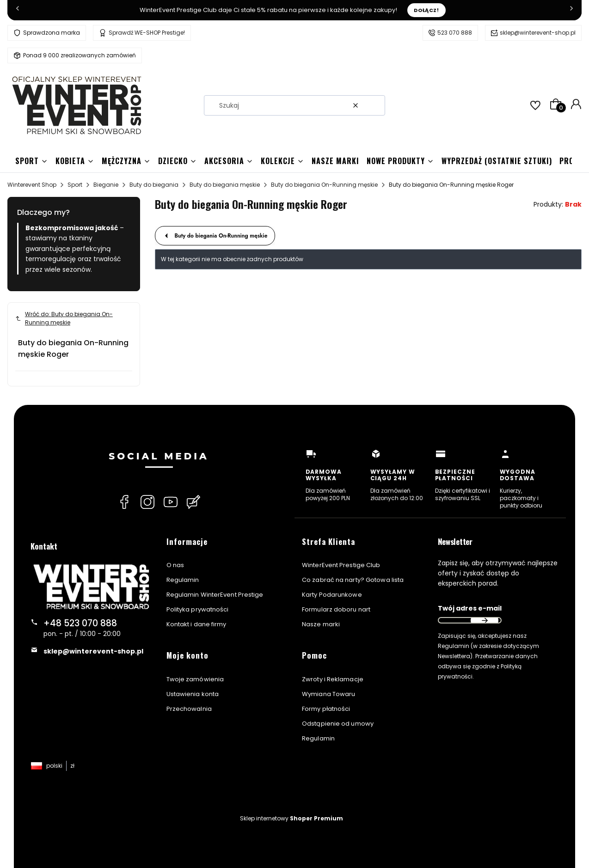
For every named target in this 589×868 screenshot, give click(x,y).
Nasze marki (321, 624)
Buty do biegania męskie (225, 185)
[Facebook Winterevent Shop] (124, 502)
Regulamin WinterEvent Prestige (215, 595)
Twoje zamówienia (195, 679)
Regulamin (183, 580)
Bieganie (106, 185)
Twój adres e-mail (470, 608)
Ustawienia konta (193, 694)
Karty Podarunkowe (332, 595)
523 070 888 (455, 33)
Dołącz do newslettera (485, 620)
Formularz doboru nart (336, 609)
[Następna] (571, 10)
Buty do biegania (154, 185)
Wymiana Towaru (328, 694)
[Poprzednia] (18, 10)
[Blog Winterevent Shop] (194, 502)
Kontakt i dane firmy (196, 624)
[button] (374, 105)
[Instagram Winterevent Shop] (147, 502)
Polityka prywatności (198, 609)
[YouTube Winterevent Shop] (171, 502)
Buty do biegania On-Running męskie (324, 185)
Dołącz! (426, 10)
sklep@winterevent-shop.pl (538, 33)
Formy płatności (326, 709)
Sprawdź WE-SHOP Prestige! (147, 33)
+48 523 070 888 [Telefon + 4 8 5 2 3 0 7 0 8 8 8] (80, 623)
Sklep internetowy (291, 818)
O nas (175, 565)
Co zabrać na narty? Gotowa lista (353, 580)
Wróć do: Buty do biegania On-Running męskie (64, 318)
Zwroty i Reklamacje (333, 679)
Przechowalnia (189, 709)
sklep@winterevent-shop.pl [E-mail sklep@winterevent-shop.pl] (93, 651)
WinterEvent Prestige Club (341, 565)
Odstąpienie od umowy (338, 724)
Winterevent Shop (32, 185)
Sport (75, 185)
